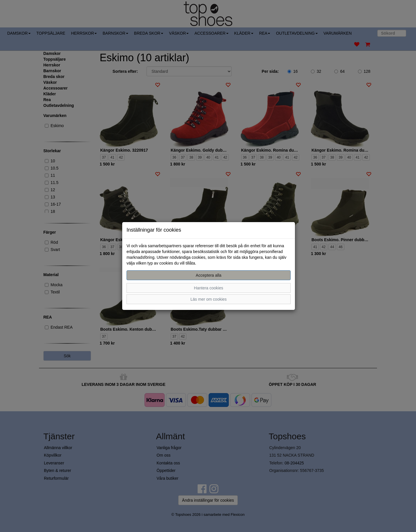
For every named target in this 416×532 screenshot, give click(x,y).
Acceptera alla (209, 275)
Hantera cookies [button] (208, 288)
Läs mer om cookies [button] (208, 299)
